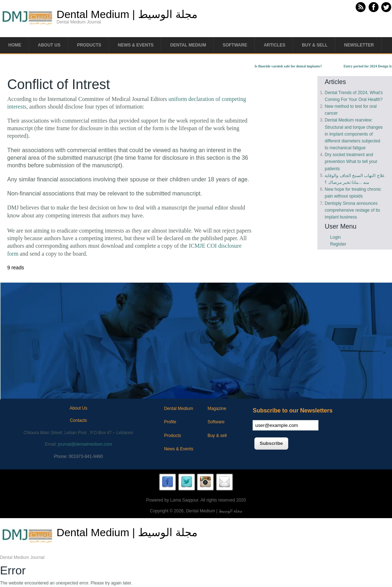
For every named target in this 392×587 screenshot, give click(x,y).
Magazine (217, 409)
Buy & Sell (315, 45)
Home (15, 45)
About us (49, 45)
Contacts (78, 420)
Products (89, 45)
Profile (170, 422)
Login (335, 237)
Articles (275, 45)
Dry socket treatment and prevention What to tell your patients (351, 162)
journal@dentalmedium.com (85, 444)
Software (235, 45)
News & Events (136, 45)
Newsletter (359, 45)
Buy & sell (217, 436)
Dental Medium (188, 45)
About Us (78, 408)
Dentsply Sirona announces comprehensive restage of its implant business (352, 210)
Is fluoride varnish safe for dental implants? (291, 66)
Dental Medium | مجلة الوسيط (127, 14)
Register (338, 244)
